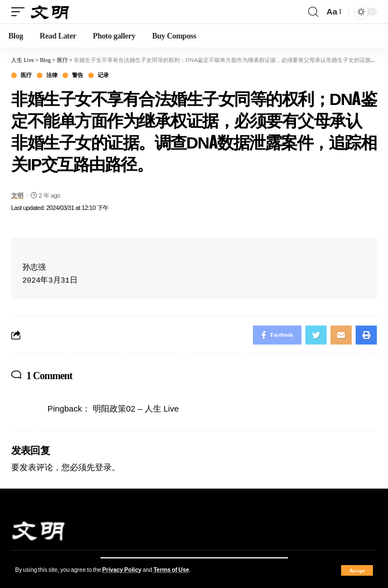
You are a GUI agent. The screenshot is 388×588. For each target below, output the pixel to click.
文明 (17, 195)
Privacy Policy (122, 570)
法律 (52, 75)
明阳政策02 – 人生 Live (136, 408)
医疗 (26, 75)
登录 (103, 467)
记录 (103, 75)
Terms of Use (171, 570)
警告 (77, 75)
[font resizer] (333, 12)
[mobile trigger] (21, 12)
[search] (313, 12)
